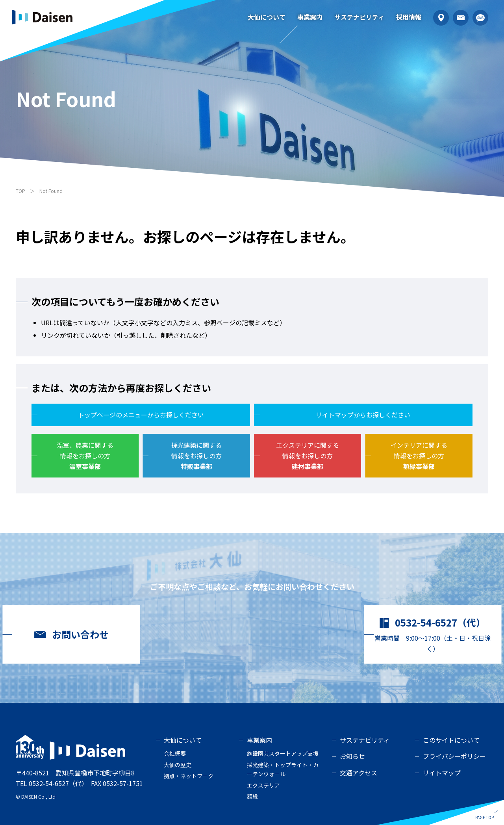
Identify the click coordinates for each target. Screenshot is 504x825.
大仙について (267, 17)
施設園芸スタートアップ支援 (283, 753)
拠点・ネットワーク (189, 776)
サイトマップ (442, 773)
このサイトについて (451, 740)
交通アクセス (359, 773)
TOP (20, 191)
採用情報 (409, 17)
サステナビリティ (359, 17)
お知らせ (352, 756)
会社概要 (175, 753)
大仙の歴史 (178, 765)
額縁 (252, 796)
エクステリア (263, 785)
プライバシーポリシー (454, 756)
